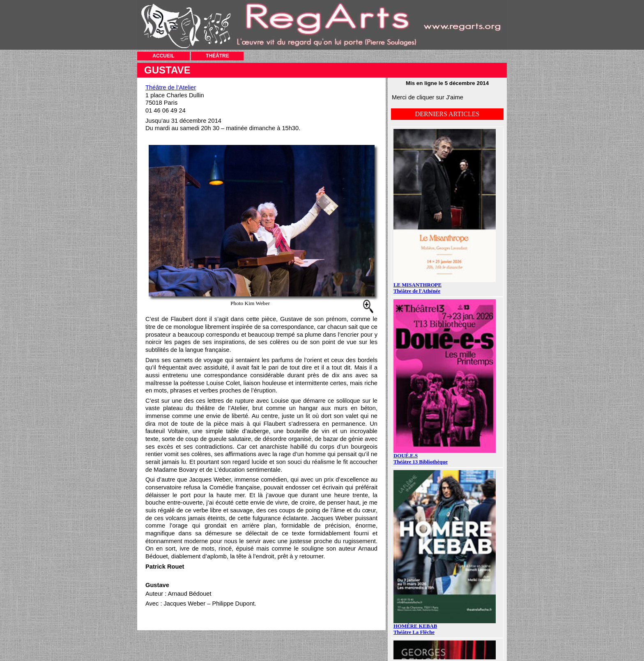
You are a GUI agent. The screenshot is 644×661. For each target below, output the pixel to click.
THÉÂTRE (217, 56)
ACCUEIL (163, 56)
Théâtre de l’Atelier (171, 87)
